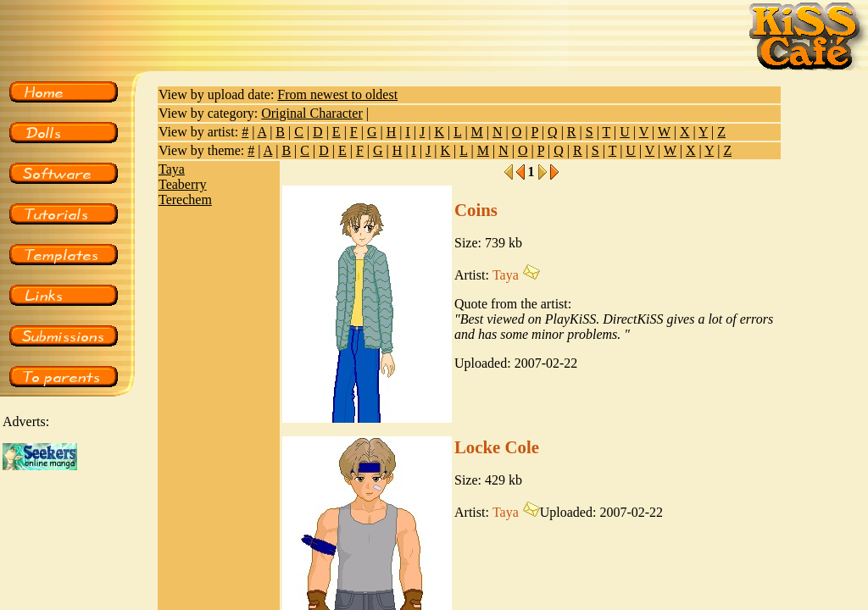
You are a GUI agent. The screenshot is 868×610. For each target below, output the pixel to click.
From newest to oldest (337, 94)
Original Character (312, 113)
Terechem (185, 200)
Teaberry (183, 184)
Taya (172, 169)
